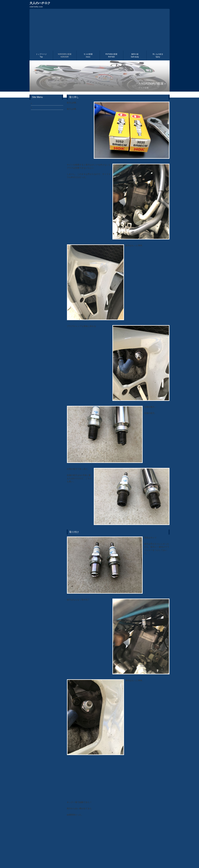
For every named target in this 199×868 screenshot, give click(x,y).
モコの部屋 (88, 55)
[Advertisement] (100, 30)
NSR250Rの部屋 (65, 55)
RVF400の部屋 (111, 55)
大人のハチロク (40, 5)
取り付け (37, 108)
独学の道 (135, 55)
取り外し (37, 103)
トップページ (41, 55)
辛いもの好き (158, 55)
